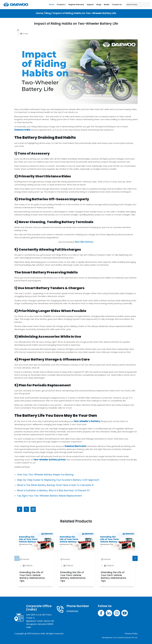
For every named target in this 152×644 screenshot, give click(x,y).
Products (61, 5)
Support (90, 5)
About (52, 5)
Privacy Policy (131, 633)
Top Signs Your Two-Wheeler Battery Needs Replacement (49, 496)
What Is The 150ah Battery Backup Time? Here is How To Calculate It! (55, 485)
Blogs (99, 5)
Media (107, 5)
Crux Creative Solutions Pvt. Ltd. (125, 638)
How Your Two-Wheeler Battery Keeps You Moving (45, 475)
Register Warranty (76, 5)
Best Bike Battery (84, 242)
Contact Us (117, 5)
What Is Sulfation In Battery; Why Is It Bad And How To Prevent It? (53, 491)
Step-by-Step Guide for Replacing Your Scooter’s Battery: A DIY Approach (58, 480)
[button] (135, 558)
